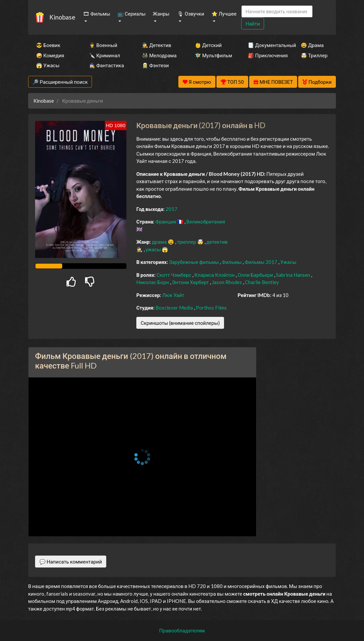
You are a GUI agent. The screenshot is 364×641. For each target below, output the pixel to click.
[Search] (277, 11)
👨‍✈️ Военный (103, 45)
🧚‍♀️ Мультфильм (212, 55)
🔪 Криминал (105, 55)
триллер (187, 242)
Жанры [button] (161, 14)
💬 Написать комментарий (71, 562)
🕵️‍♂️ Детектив (157, 45)
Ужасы (288, 262)
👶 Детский (208, 45)
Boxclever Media (175, 308)
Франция (166, 222)
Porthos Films (211, 308)
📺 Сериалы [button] (132, 14)
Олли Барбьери (256, 275)
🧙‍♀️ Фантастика (107, 65)
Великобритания (206, 222)
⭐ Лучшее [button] (224, 14)
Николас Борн (153, 282)
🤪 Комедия (50, 55)
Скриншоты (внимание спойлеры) (180, 323)
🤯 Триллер (314, 55)
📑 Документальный (265, 45)
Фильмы (232, 262)
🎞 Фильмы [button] (97, 14)
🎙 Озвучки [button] (191, 14)
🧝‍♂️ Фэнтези (155, 65)
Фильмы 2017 (261, 262)
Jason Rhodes (227, 282)
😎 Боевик (48, 45)
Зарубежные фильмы (195, 262)
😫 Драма (312, 45)
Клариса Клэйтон (215, 275)
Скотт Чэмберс (175, 275)
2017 (171, 209)
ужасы (154, 249)
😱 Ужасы (48, 65)
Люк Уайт (173, 295)
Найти (253, 24)
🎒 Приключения (265, 55)
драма (160, 242)
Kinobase (62, 17)
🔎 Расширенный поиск (60, 82)
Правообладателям (182, 630)
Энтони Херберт (191, 282)
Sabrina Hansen (294, 275)
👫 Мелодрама (159, 55)
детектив (217, 242)
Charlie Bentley (262, 282)
